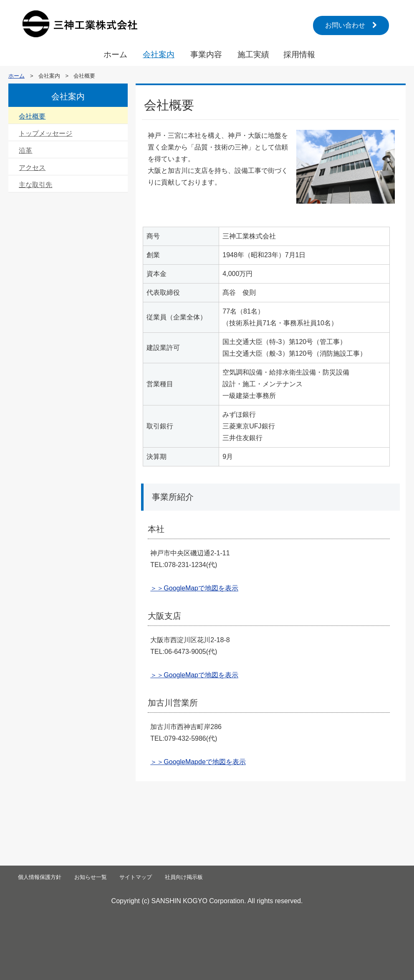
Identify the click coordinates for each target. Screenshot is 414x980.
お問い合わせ (351, 25)
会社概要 (32, 116)
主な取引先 (35, 185)
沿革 (25, 151)
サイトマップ (136, 877)
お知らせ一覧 (91, 877)
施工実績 (253, 54)
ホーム (115, 54)
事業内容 (206, 54)
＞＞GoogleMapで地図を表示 (194, 588)
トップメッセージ (45, 133)
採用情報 (299, 54)
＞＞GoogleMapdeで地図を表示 (198, 762)
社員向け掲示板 (184, 877)
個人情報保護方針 (40, 877)
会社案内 (159, 54)
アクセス (32, 168)
